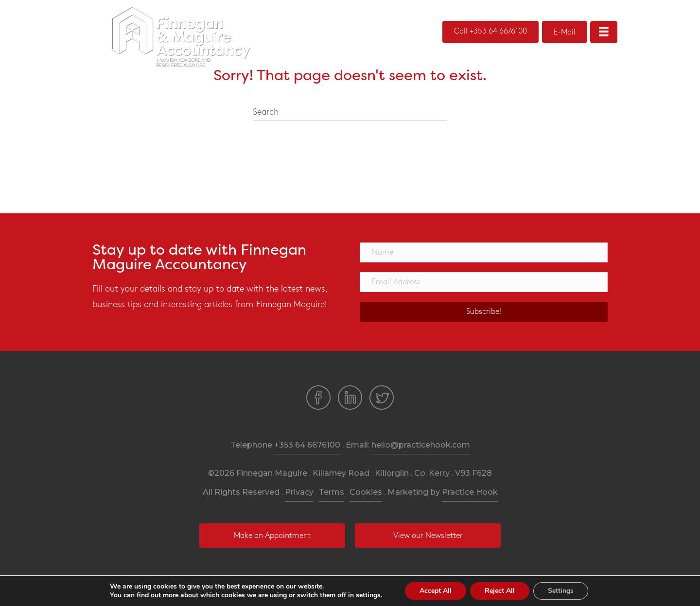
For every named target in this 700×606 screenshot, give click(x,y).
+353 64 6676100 (307, 445)
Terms (332, 492)
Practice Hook (470, 492)
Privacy (299, 492)
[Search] (350, 113)
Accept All (436, 591)
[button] (490, 32)
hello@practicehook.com (421, 445)
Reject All (500, 591)
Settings (561, 591)
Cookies (366, 492)
